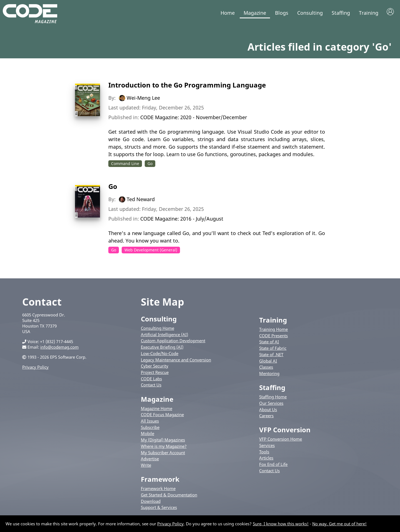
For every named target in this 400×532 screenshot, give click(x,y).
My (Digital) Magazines (163, 441)
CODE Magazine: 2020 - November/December (194, 118)
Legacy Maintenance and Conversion (176, 361)
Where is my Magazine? (164, 447)
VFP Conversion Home (281, 440)
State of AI (269, 343)
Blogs (282, 13)
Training (369, 13)
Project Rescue (155, 373)
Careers (266, 417)
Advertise (150, 460)
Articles (266, 459)
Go (150, 165)
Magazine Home (157, 409)
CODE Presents (273, 337)
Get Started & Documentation (169, 496)
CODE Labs (151, 380)
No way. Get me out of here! (339, 524)
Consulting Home (157, 329)
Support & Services (159, 508)
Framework (160, 480)
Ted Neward (141, 200)
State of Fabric (273, 349)
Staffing (341, 13)
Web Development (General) (151, 251)
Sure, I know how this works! (281, 524)
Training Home (273, 330)
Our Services (271, 404)
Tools (264, 453)
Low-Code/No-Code (160, 354)
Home (228, 13)
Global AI (268, 362)
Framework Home (158, 489)
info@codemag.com (59, 348)
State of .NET (271, 356)
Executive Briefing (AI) (162, 348)
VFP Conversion (285, 431)
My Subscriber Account (163, 453)
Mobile (147, 434)
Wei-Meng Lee (143, 99)
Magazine (255, 13)
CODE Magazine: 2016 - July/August (182, 219)
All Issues (150, 422)
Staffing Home (273, 398)
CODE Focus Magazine (162, 416)
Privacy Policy (35, 368)
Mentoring (269, 374)
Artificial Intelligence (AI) (164, 336)
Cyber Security (155, 367)
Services (267, 446)
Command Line (125, 165)
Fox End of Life (273, 465)
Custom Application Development (173, 342)
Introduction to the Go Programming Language (187, 86)
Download (151, 502)
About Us (268, 410)
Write (146, 466)
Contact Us (151, 386)
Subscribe (150, 428)
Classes (266, 368)
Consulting (310, 13)
